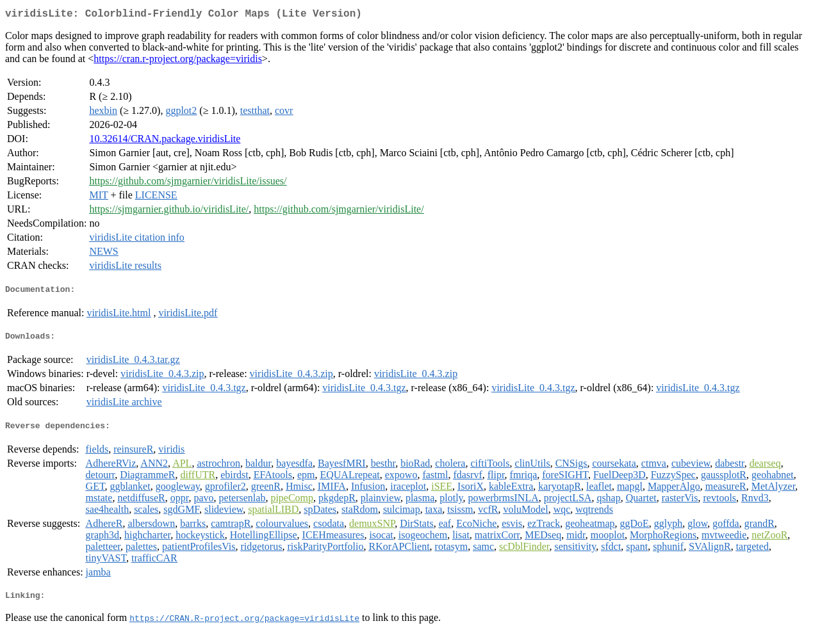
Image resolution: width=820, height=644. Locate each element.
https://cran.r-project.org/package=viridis (178, 61)
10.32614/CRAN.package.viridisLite (165, 141)
